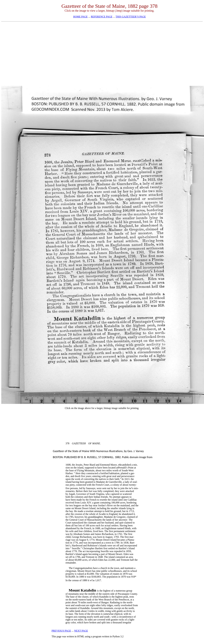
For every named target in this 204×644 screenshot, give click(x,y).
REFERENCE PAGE (102, 17)
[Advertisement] (102, 45)
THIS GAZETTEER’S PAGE (131, 17)
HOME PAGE (80, 17)
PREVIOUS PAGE (61, 631)
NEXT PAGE (81, 631)
